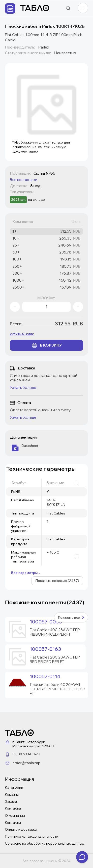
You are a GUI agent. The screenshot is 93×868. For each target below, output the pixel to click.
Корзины (12, 794)
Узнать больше (23, 387)
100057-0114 (45, 676)
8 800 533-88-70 (26, 754)
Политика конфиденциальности (32, 836)
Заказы (11, 801)
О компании (15, 816)
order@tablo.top (26, 763)
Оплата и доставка (21, 829)
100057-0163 (45, 649)
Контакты (13, 808)
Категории (14, 787)
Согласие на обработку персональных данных (44, 843)
